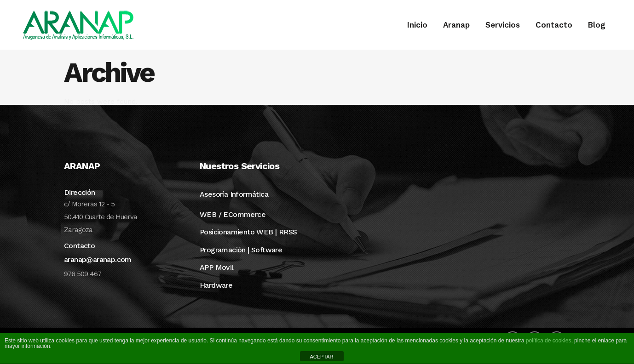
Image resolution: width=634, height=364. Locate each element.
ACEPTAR (321, 357)
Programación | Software (241, 262)
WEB (208, 226)
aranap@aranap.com (98, 271)
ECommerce (244, 226)
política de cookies (549, 341)
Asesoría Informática (234, 206)
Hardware (216, 297)
